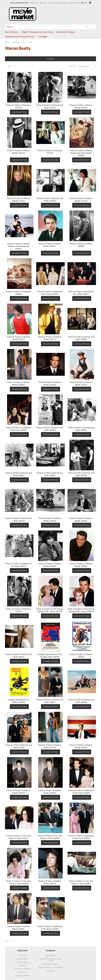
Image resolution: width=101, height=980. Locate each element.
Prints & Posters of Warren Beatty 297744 (50, 746)
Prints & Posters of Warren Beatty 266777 (50, 338)
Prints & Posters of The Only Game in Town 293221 (19, 837)
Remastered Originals (65, 32)
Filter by (50, 59)
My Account (34, 3)
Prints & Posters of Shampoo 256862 (19, 293)
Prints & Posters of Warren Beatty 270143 (19, 200)
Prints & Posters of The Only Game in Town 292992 (19, 882)
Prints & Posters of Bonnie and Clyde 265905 (81, 338)
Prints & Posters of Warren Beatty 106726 (81, 106)
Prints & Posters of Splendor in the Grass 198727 (19, 565)
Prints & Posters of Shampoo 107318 (19, 106)
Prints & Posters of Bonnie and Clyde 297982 (19, 746)
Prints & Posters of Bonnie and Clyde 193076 (50, 200)
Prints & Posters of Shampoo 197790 (19, 610)
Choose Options (19, 112)
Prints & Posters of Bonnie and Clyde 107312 (50, 106)
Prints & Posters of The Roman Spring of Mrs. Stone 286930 (81, 610)
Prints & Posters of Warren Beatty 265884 (19, 384)
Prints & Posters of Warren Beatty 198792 (50, 520)
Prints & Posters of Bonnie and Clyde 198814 (50, 429)
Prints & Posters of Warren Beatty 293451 (50, 792)
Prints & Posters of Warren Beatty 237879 (81, 384)
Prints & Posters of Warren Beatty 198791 (81, 520)
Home (7, 42)
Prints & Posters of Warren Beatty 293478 (19, 792)
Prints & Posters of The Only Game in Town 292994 (50, 837)
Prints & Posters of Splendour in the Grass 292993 (81, 837)
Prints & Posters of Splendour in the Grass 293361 (81, 792)
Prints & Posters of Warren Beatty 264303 (50, 384)
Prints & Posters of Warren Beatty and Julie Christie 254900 (81, 153)
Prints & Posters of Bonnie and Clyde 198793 (19, 520)
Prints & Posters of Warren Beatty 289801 (81, 565)
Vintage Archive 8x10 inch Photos (20, 37)
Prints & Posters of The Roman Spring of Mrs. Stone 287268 (50, 610)
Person (16, 42)
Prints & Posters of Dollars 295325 (81, 656)
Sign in (51, 3)
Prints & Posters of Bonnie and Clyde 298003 (81, 701)
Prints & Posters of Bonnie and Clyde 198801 (50, 474)
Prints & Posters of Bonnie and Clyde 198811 (19, 474)
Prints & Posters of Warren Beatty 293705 (81, 746)
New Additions (11, 32)
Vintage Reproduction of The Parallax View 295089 (50, 656)
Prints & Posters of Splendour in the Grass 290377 (19, 429)
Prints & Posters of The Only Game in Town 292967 (81, 882)
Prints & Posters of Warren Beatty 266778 (19, 338)
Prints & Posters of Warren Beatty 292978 (50, 882)
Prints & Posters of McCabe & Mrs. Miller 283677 (81, 293)
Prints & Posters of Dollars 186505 (81, 245)
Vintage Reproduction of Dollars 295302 (19, 701)
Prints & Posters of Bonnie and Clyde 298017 (50, 701)
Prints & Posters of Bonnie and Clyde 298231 (19, 656)
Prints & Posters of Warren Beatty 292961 (19, 928)
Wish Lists (43, 3)
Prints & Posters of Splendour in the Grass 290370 (50, 293)
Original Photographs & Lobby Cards (37, 32)
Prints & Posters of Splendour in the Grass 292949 (50, 928)
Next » (16, 67)
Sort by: (72, 66)
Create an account (62, 3)
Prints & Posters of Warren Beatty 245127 (50, 245)
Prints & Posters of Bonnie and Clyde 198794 (81, 474)
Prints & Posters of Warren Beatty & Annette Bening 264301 (19, 246)
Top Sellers (43, 37)
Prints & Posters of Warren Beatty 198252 (50, 565)
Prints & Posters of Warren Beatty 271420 (81, 200)
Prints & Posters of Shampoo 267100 (50, 152)
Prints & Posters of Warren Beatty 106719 (19, 152)
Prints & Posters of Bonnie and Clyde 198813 (81, 429)
